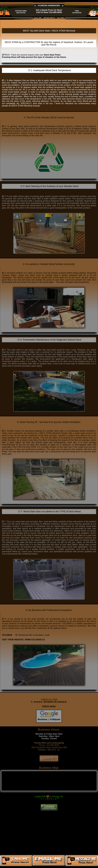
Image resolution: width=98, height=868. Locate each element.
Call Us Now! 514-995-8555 (49, 12)
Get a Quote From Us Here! (49, 10)
